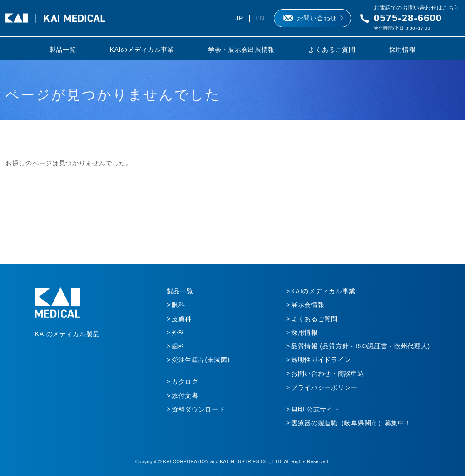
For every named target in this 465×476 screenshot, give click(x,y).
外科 (178, 332)
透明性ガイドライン (321, 360)
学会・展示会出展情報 (241, 50)
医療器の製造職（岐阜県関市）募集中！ (351, 423)
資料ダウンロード (198, 409)
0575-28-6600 (408, 18)
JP (239, 18)
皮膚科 (182, 319)
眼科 (178, 305)
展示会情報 (308, 305)
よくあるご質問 (332, 50)
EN (260, 18)
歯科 (178, 346)
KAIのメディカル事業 (142, 50)
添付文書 (185, 396)
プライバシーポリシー (324, 387)
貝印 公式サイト (316, 409)
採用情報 (403, 50)
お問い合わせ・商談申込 (328, 373)
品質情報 (361, 346)
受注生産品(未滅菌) (201, 360)
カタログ (185, 382)
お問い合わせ (317, 18)
